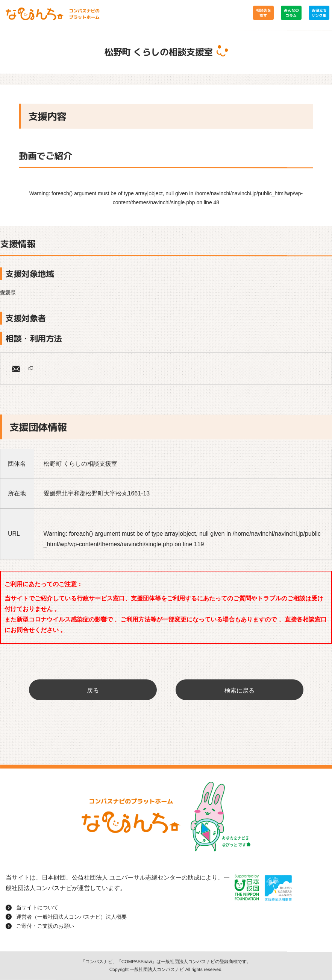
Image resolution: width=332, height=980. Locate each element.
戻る (93, 691)
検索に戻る (240, 691)
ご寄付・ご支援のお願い (45, 926)
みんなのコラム (291, 13)
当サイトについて (37, 907)
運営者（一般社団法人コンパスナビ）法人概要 (71, 917)
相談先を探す (263, 13)
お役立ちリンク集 (319, 13)
